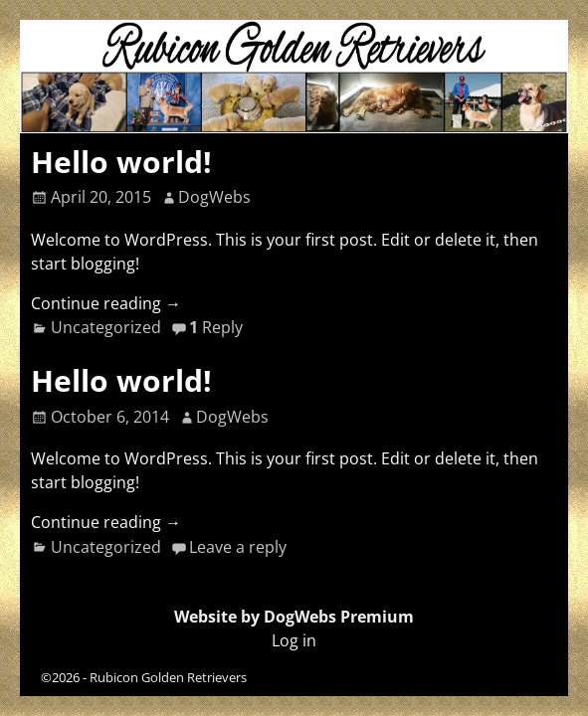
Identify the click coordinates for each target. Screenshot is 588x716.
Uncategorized (106, 327)
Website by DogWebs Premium (294, 617)
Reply (216, 327)
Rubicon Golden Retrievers (168, 677)
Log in (294, 640)
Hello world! (121, 162)
